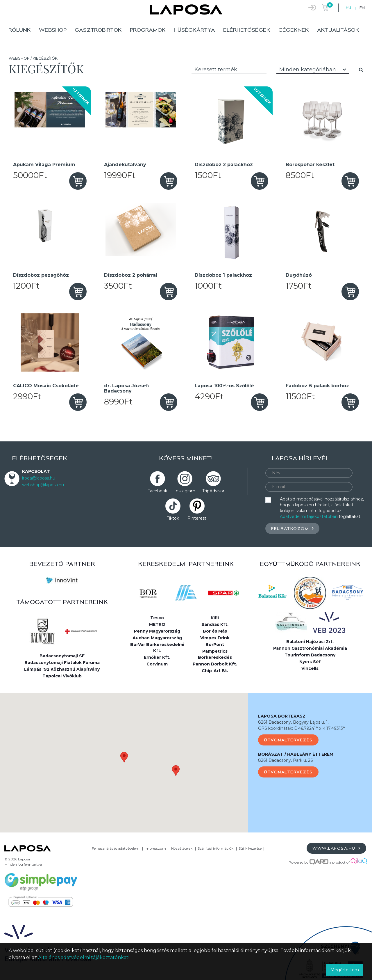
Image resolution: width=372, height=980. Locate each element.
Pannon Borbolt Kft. (215, 664)
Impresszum (155, 848)
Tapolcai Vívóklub (62, 676)
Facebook (157, 491)
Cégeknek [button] (294, 30)
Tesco (157, 618)
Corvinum (157, 664)
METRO (157, 624)
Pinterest (197, 518)
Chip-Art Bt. (215, 671)
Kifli (215, 618)
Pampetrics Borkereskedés (215, 654)
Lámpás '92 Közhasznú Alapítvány (62, 669)
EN (362, 8)
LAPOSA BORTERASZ (282, 716)
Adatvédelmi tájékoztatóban (309, 516)
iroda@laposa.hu (39, 478)
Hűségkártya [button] (194, 30)
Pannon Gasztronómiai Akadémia (310, 648)
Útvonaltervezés (288, 740)
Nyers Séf (310, 662)
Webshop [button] (53, 30)
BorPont (215, 645)
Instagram (185, 491)
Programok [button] (148, 30)
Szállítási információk (215, 848)
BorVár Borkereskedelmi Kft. (157, 648)
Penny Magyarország (157, 631)
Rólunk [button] (20, 30)
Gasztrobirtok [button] (98, 30)
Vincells (310, 668)
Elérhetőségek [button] (247, 30)
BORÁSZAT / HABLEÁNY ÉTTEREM (296, 754)
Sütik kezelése (250, 848)
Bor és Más (215, 631)
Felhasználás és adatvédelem (116, 848)
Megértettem (345, 970)
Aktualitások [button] (338, 30)
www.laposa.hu (336, 848)
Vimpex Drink (215, 638)
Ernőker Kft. (157, 657)
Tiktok (173, 518)
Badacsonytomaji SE (62, 656)
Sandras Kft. (215, 624)
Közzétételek (182, 848)
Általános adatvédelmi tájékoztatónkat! (84, 957)
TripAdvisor (213, 491)
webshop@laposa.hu (43, 485)
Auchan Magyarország (157, 638)
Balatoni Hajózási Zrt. (310, 642)
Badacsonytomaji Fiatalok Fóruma (62, 663)
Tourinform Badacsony (310, 655)
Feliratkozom (292, 528)
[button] (124, 757)
